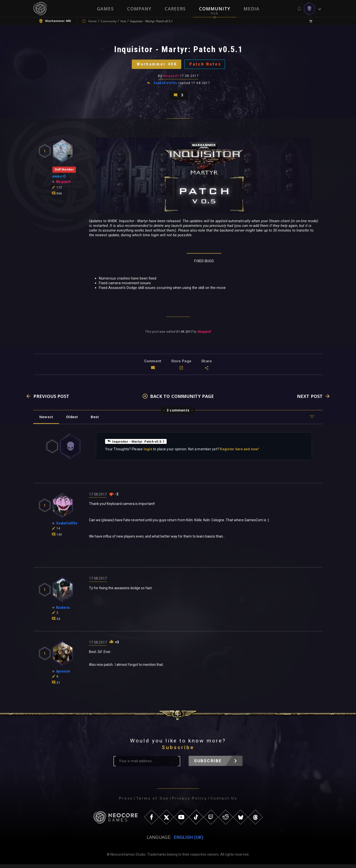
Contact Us (224, 802)
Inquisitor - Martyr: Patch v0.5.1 (137, 445)
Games (105, 9)
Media (251, 9)
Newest (47, 421)
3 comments (178, 414)
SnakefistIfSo (166, 85)
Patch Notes (207, 65)
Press (126, 802)
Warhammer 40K (156, 65)
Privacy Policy (189, 802)
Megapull (171, 78)
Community (215, 9)
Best (97, 421)
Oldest (73, 421)
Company (139, 9)
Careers (175, 9)
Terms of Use (152, 802)
